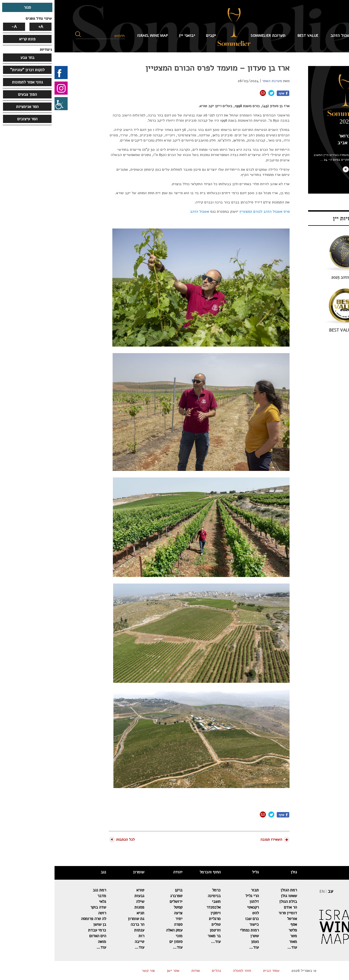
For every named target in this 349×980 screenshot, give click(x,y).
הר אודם (236, 907)
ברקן (124, 890)
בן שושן (45, 924)
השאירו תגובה (217, 839)
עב (276, 891)
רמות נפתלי (195, 930)
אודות (141, 971)
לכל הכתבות (71, 839)
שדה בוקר (44, 907)
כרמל (162, 890)
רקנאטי (198, 907)
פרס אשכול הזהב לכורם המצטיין (210, 211)
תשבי (162, 901)
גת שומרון (82, 919)
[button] (24, 34)
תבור (200, 890)
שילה (86, 901)
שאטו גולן (234, 896)
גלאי (48, 901)
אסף (239, 924)
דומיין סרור (233, 913)
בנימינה (160, 896)
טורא (86, 890)
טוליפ (161, 924)
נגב (49, 872)
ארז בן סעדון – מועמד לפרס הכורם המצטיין (163, 68)
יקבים (156, 35)
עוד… (238, 947)
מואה (47, 942)
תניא (86, 913)
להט (201, 913)
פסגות (85, 907)
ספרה (124, 924)
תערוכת (213, 35)
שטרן (200, 936)
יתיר (124, 919)
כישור (199, 924)
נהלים (162, 971)
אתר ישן (119, 971)
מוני (124, 936)
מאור (238, 942)
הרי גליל (198, 896)
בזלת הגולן (234, 901)
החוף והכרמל (156, 872)
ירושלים (121, 901)
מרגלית (160, 919)
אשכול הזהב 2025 (291, 277)
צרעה (124, 913)
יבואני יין (132, 35)
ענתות (85, 930)
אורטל (237, 919)
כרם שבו (197, 919)
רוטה (48, 913)
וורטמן (161, 930)
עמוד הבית (319, 35)
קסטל (124, 907)
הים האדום (43, 936)
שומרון (84, 872)
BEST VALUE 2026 (291, 330)
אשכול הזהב (287, 35)
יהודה (123, 872)
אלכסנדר (159, 907)
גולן (239, 872)
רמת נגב (45, 890)
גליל (201, 872)
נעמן (200, 942)
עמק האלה (120, 930)
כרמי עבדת (43, 930)
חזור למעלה (187, 971)
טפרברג (122, 896)
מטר (239, 936)
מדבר (47, 896)
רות (87, 936)
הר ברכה (83, 924)
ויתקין (161, 913)
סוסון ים (121, 942)
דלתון (200, 901)
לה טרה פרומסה (39, 919)
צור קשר (94, 971)
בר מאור (160, 936)
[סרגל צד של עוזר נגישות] (7, 104)
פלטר (238, 930)
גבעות (85, 896)
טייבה (85, 942)
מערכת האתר (217, 81)
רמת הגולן (234, 890)
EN (267, 892)
